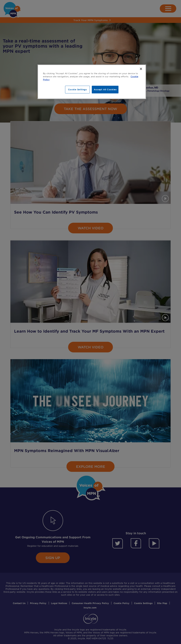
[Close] (141, 69)
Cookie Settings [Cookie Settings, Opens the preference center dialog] (77, 89)
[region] (92, 82)
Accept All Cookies (105, 89)
